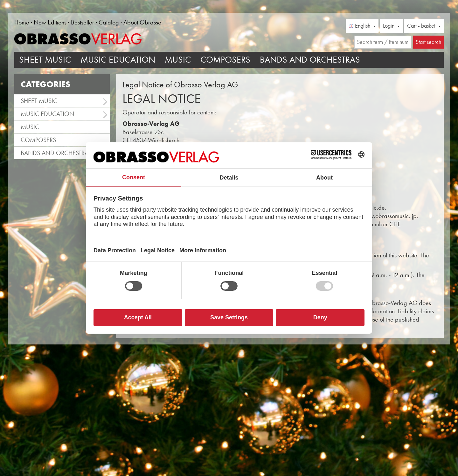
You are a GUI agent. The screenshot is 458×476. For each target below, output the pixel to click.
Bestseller (83, 22)
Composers (225, 60)
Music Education (118, 60)
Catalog (109, 22)
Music (178, 60)
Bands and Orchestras (310, 60)
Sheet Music (45, 60)
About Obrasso (142, 22)
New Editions (50, 22)
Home (22, 22)
